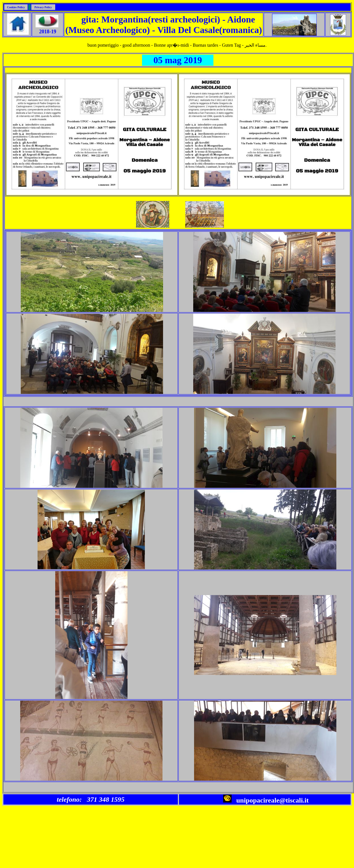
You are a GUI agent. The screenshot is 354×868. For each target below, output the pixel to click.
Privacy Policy (43, 7)
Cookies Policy (16, 7)
